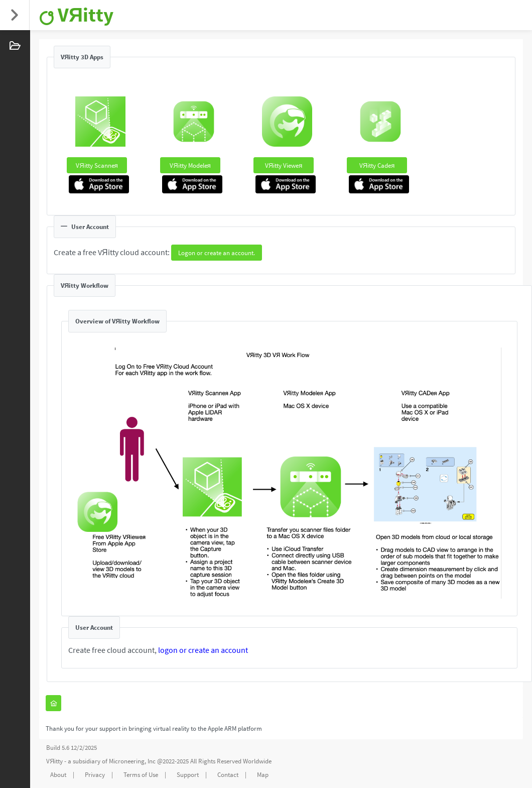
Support (188, 775)
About (58, 775)
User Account (85, 227)
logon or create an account (203, 650)
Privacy (95, 775)
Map (263, 775)
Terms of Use (141, 775)
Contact (228, 775)
